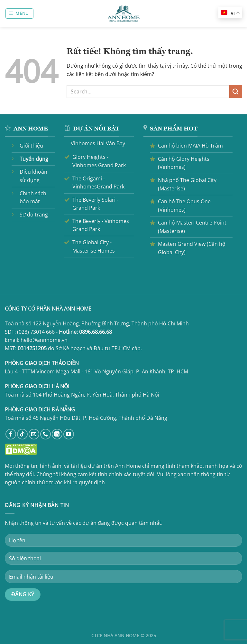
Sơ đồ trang (34, 215)
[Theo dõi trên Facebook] (11, 434)
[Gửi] (236, 91)
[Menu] (20, 14)
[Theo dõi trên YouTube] (69, 434)
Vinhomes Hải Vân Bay (98, 143)
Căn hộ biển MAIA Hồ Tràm (190, 146)
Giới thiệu (31, 146)
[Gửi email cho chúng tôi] (34, 434)
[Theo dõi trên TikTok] (22, 434)
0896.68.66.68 (96, 332)
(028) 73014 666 (36, 332)
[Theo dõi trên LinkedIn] (57, 434)
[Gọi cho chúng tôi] (46, 434)
